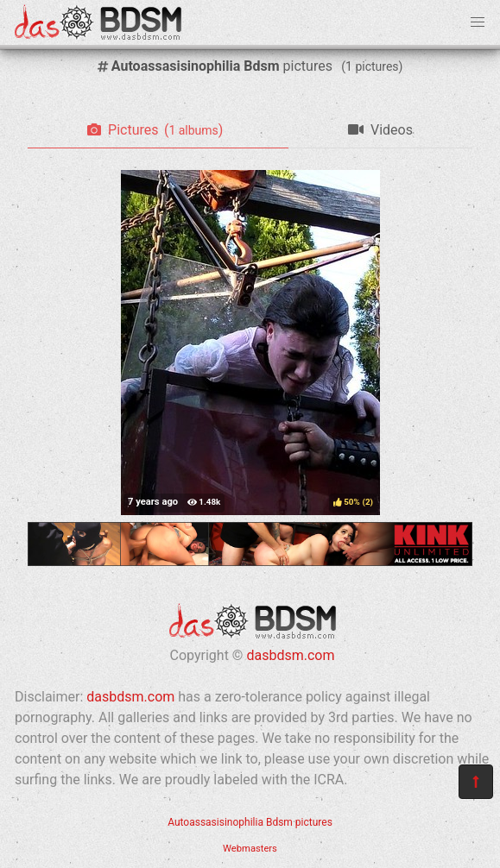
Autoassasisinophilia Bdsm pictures (250, 822)
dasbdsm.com (290, 655)
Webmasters (250, 849)
